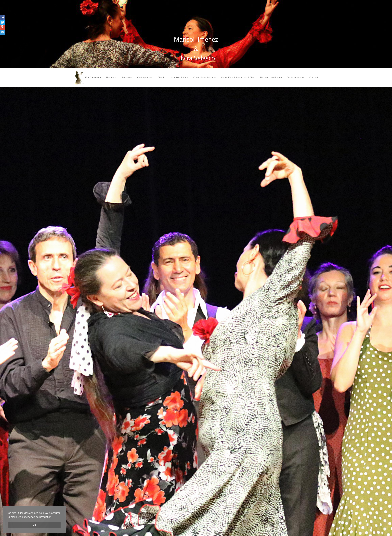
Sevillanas (127, 77)
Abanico (162, 77)
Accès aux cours (296, 77)
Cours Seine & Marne (205, 77)
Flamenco (111, 77)
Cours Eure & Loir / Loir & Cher (238, 77)
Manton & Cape (180, 77)
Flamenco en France (271, 77)
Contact (314, 77)
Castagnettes (145, 77)
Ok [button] (34, 525)
